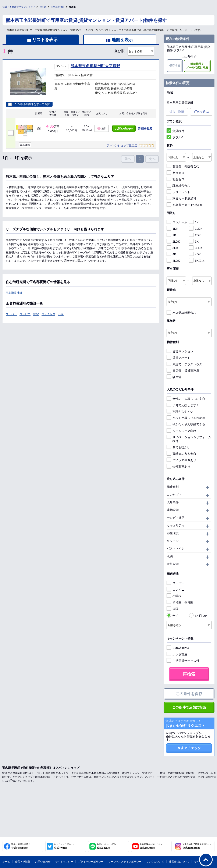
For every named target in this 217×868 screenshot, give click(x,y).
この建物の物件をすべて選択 (29, 104)
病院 (36, 314)
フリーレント (178, 192)
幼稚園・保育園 (180, 602)
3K (194, 242)
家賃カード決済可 (181, 198)
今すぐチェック (189, 748)
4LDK (173, 261)
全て (172, 616)
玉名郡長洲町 (58, 7)
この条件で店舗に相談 (189, 707)
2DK (195, 235)
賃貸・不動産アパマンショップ (19, 7)
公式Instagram (198, 846)
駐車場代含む (178, 186)
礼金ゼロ (175, 179)
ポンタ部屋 (177, 654)
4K (171, 254)
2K (171, 235)
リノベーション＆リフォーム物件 (189, 439)
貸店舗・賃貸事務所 (183, 371)
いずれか (198, 616)
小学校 (174, 596)
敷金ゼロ (175, 173)
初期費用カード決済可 (184, 205)
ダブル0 (175, 137)
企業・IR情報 (23, 862)
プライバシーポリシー (91, 862)
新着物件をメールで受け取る (197, 66)
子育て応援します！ (183, 405)
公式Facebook (21, 846)
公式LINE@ (107, 846)
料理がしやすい (180, 412)
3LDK (196, 248)
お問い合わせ (124, 129)
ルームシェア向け (181, 431)
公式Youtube (152, 846)
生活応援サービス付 (183, 661)
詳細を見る (145, 128)
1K (194, 222)
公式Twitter (65, 846)
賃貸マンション (180, 351)
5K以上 (197, 261)
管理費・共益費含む (183, 166)
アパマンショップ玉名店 (122, 145)
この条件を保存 (189, 694)
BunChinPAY (178, 648)
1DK (172, 229)
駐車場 (174, 377)
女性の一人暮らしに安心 (186, 399)
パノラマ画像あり (181, 460)
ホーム (6, 862)
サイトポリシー (64, 862)
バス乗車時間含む (181, 313)
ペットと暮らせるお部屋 (186, 418)
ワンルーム (177, 222)
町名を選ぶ (201, 112)
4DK (195, 254)
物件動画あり (178, 467)
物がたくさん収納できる (186, 424)
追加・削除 (177, 112)
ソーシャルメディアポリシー (125, 862)
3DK (172, 248)
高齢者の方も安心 (181, 454)
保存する (175, 66)
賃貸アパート (178, 358)
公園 (61, 314)
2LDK (173, 242)
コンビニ (25, 314)
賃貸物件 (175, 131)
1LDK (196, 229)
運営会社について (179, 862)
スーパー (11, 314)
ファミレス (48, 314)
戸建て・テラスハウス (184, 364)
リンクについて (155, 862)
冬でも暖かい (178, 447)
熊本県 (43, 7)
